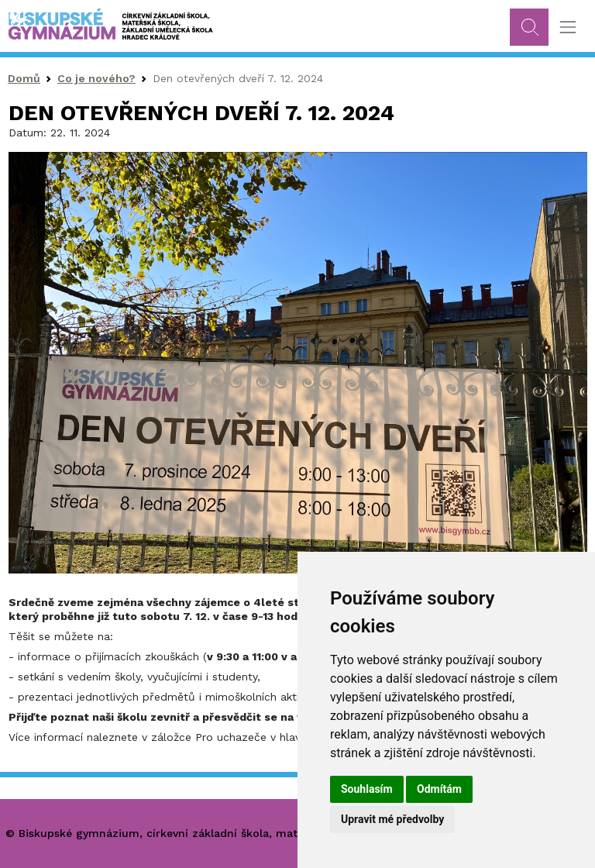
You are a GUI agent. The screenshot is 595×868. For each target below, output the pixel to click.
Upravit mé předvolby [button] (392, 819)
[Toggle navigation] (567, 28)
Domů (24, 78)
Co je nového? (96, 78)
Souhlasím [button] (367, 789)
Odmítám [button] (439, 789)
